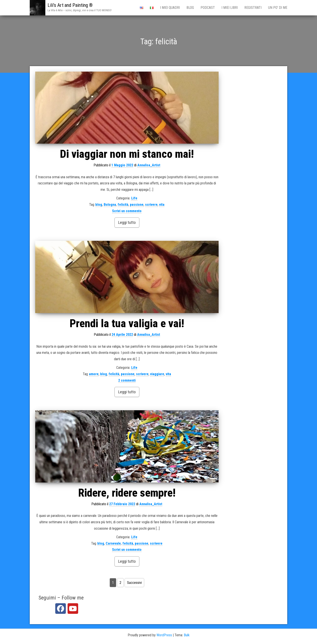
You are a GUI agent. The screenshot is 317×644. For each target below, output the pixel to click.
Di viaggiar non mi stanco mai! (127, 154)
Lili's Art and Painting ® (70, 5)
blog (99, 205)
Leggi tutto (127, 222)
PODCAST (208, 8)
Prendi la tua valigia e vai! (127, 323)
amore (94, 374)
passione (137, 205)
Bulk (187, 635)
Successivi (134, 583)
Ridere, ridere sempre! (127, 493)
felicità (123, 205)
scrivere (151, 205)
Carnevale (113, 543)
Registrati (253, 8)
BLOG (190, 8)
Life (134, 198)
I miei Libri (230, 8)
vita (162, 205)
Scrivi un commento (127, 211)
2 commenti (127, 380)
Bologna (110, 205)
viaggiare (157, 374)
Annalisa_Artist (149, 165)
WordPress (164, 635)
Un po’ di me (278, 8)
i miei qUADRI (170, 8)
